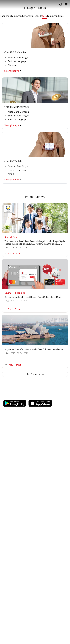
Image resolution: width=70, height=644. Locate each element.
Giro (45, 16)
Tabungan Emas (55, 16)
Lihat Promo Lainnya (35, 374)
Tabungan (5, 16)
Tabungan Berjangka (22, 16)
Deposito (38, 16)
